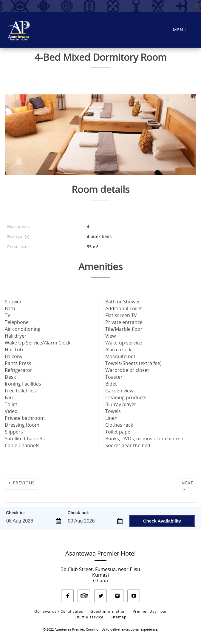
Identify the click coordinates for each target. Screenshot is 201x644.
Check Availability (162, 521)
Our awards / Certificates (59, 612)
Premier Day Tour (150, 612)
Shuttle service (89, 617)
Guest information (108, 612)
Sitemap (119, 617)
